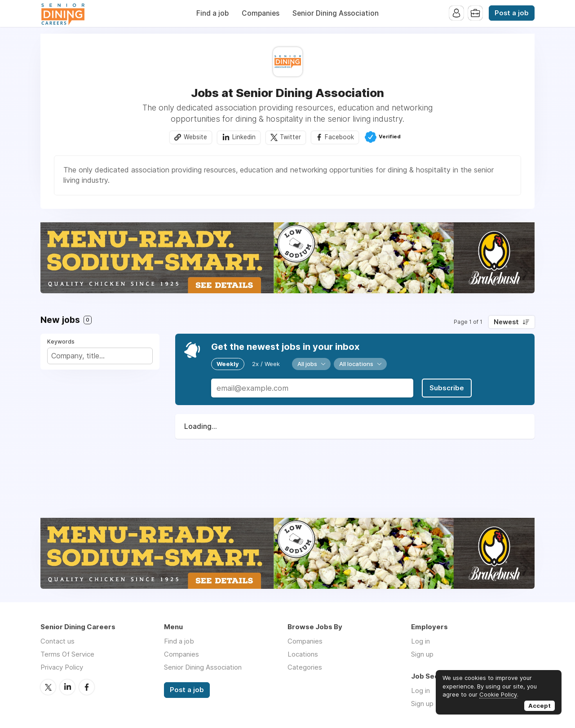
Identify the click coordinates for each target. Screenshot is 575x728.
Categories (305, 667)
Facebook (339, 137)
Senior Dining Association (336, 13)
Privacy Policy (62, 667)
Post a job (512, 13)
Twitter (290, 137)
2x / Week (266, 364)
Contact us (57, 641)
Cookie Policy (498, 694)
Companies (261, 13)
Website (195, 137)
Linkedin (244, 137)
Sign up (422, 654)
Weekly (228, 364)
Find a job (212, 13)
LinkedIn (67, 687)
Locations (303, 654)
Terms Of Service (67, 654)
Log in (420, 641)
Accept (540, 706)
